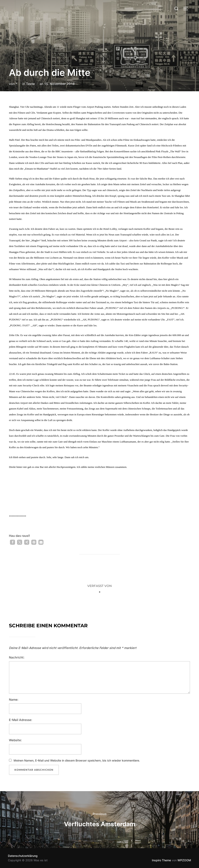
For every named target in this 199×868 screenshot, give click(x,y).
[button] (12, 542)
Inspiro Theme (161, 860)
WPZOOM (184, 860)
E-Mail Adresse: (21, 720)
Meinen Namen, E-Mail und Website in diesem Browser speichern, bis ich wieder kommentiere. (77, 760)
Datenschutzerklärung (23, 856)
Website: (15, 740)
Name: (14, 700)
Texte (30, 84)
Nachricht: (17, 657)
